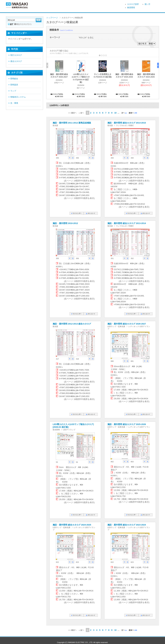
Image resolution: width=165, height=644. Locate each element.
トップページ (52, 18)
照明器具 (14, 85)
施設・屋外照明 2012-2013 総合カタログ (72, 324)
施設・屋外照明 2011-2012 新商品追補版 (72, 123)
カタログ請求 (133, 4)
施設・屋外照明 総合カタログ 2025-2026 (127, 424)
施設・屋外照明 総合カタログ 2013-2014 (127, 223)
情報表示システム (18, 97)
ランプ (13, 91)
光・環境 (14, 103)
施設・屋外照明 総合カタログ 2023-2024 (127, 525)
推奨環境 (131, 8)
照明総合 (14, 79)
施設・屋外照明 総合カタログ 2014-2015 (127, 123)
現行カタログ (16, 55)
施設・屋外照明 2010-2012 (65, 223)
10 (115, 113)
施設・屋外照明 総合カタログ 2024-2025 (72, 525)
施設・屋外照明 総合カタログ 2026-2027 (127, 324)
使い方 (147, 4)
